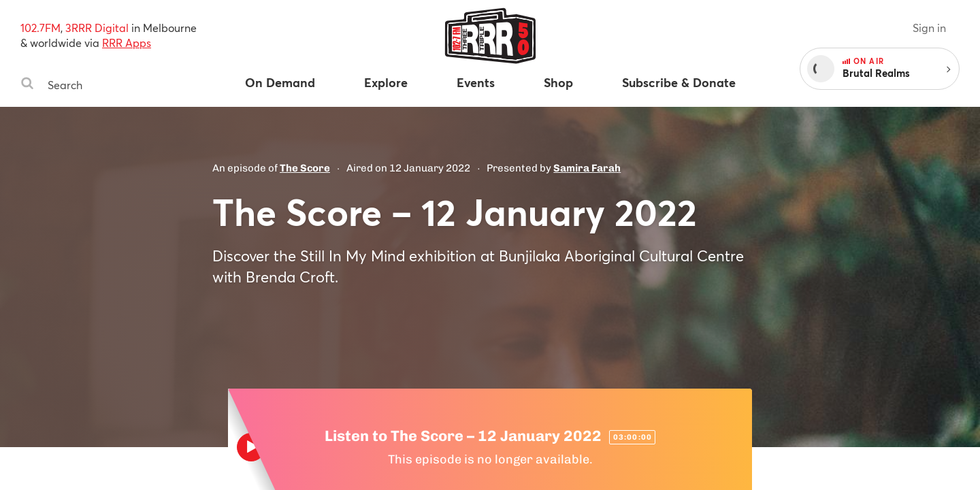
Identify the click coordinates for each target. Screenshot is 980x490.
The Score (305, 168)
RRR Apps (127, 43)
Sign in (929, 28)
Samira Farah (587, 168)
